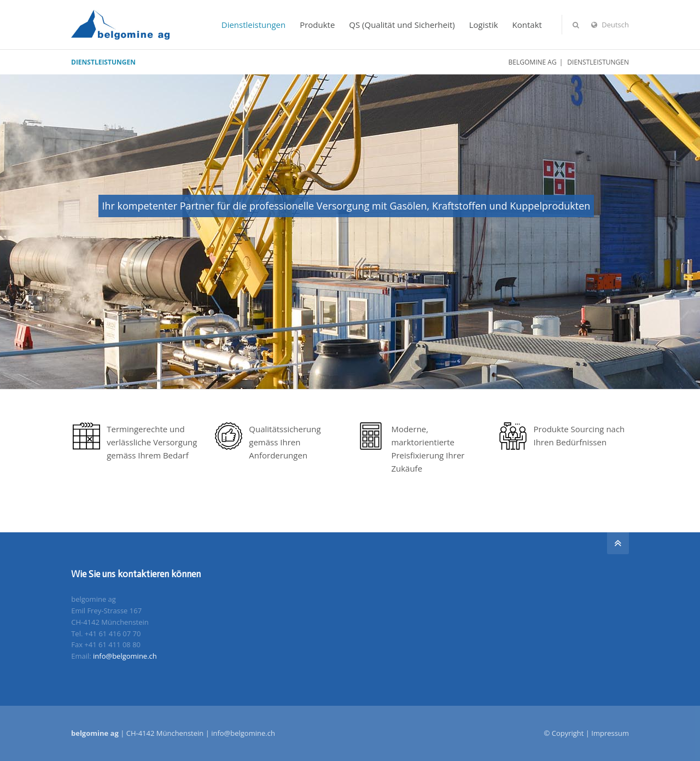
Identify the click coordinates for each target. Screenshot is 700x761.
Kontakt (527, 25)
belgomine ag (533, 62)
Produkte (317, 25)
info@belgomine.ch (125, 656)
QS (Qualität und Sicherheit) (402, 25)
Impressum (610, 733)
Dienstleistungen (253, 25)
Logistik (484, 25)
